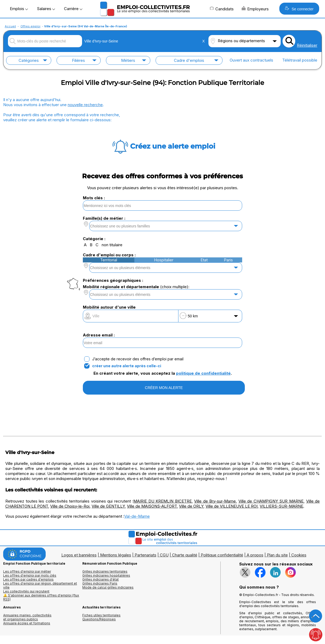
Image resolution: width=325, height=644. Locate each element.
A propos (255, 555)
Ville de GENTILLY (108, 506)
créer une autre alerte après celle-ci (127, 366)
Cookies (299, 555)
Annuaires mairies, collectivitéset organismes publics (27, 617)
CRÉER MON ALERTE (164, 388)
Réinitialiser (307, 45)
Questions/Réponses (99, 619)
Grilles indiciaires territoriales (105, 571)
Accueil (10, 26)
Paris (228, 260)
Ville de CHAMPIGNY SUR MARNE (271, 501)
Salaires (46, 9)
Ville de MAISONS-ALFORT (152, 506)
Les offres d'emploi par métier (27, 571)
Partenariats (146, 555)
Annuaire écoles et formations (27, 623)
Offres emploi (30, 26)
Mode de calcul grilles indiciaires (108, 587)
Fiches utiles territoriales (101, 615)
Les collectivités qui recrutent (26, 591)
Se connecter (299, 9)
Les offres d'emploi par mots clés (30, 575)
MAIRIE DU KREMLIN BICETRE (162, 501)
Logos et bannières (79, 555)
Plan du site (277, 555)
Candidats (222, 9)
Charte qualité (185, 555)
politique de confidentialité (203, 373)
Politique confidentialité (222, 555)
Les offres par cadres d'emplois (28, 579)
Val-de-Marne (137, 516)
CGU (164, 555)
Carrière (73, 9)
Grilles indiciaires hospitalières (106, 575)
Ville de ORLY (191, 506)
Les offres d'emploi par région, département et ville (40, 585)
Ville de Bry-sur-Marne (215, 501)
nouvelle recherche (85, 105)
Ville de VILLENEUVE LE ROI (232, 506)
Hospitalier (164, 260)
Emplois (19, 9)
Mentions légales (116, 555)
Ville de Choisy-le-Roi (70, 506)
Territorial (109, 260)
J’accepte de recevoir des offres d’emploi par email (138, 359)
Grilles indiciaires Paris (100, 583)
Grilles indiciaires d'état (101, 579)
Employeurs (255, 9)
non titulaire (112, 245)
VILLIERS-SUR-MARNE (281, 506)
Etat (204, 260)
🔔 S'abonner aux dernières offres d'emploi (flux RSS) (41, 597)
